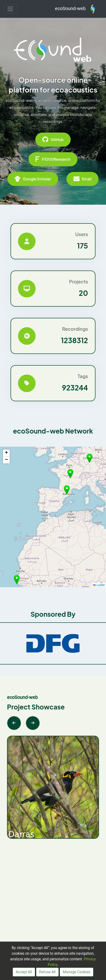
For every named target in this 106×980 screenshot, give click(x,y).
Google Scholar (33, 179)
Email (82, 179)
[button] (67, 490)
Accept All (24, 972)
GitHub (53, 140)
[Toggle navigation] (10, 9)
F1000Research (53, 159)
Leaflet (99, 585)
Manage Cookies (77, 972)
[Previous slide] (14, 723)
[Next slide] (33, 723)
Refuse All (47, 972)
